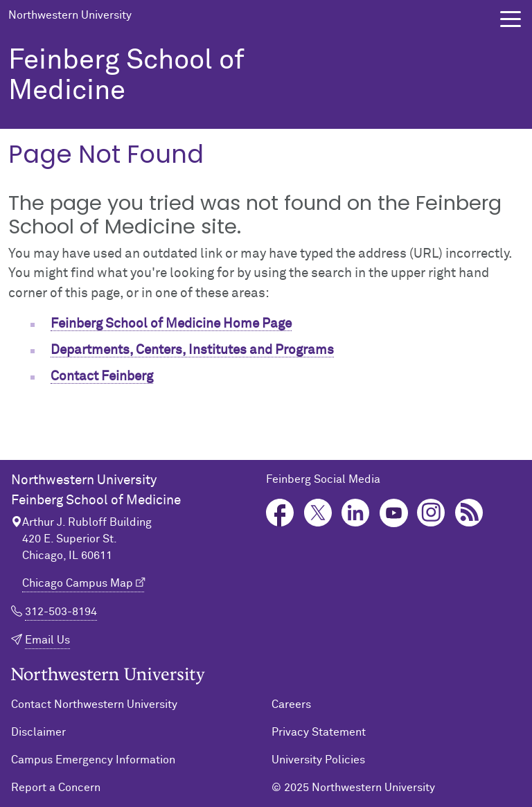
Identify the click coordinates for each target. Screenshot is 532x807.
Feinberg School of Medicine (126, 76)
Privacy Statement (319, 732)
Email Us (47, 640)
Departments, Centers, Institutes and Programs (192, 350)
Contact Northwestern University (94, 704)
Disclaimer (38, 732)
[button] (511, 19)
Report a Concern (56, 788)
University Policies (318, 760)
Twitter (318, 513)
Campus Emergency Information (93, 760)
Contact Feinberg (102, 376)
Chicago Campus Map (78, 583)
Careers (291, 704)
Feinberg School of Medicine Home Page (171, 324)
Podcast (469, 513)
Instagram (431, 513)
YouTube (394, 513)
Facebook (280, 513)
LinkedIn (356, 513)
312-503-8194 (61, 612)
